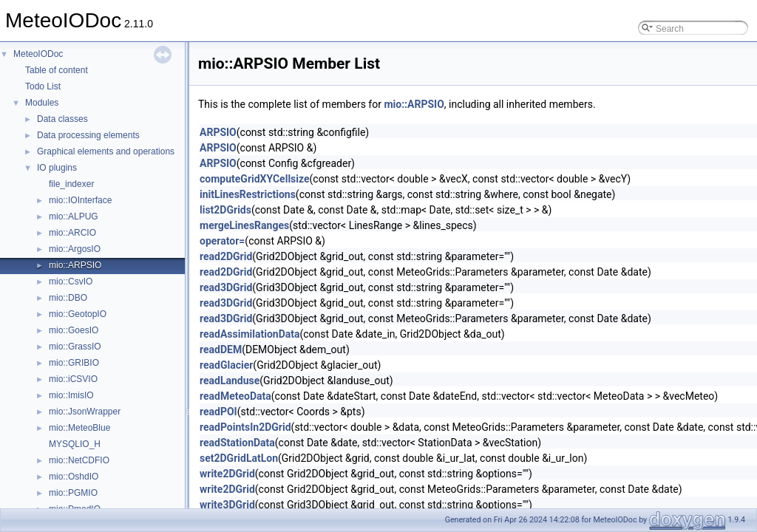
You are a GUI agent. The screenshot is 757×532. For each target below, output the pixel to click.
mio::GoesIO (74, 330)
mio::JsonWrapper (85, 412)
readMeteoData (235, 396)
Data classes (62, 119)
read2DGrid (226, 256)
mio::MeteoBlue (79, 428)
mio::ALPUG (74, 216)
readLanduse (230, 381)
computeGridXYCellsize (255, 179)
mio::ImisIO (71, 395)
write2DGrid (227, 474)
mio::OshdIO (74, 477)
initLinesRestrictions (248, 194)
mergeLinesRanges (244, 225)
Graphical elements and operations (106, 151)
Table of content (57, 70)
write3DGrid (227, 505)
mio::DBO (68, 298)
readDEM (221, 349)
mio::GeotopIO (78, 314)
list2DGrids (225, 210)
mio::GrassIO (75, 347)
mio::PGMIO (73, 493)
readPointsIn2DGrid (245, 427)
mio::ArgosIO (75, 249)
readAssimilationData (249, 334)
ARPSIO (218, 132)
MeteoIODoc (38, 54)
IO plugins (57, 168)
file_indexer (71, 184)
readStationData (237, 443)
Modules (42, 103)
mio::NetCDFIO (79, 460)
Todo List (43, 86)
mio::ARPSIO (75, 265)
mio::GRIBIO (74, 363)
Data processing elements (88, 135)
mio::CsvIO (71, 282)
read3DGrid (226, 287)
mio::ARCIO (72, 233)
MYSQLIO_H (75, 444)
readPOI (218, 412)
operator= (222, 241)
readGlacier (226, 365)
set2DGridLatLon (239, 458)
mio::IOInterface (80, 200)
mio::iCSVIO (73, 379)
